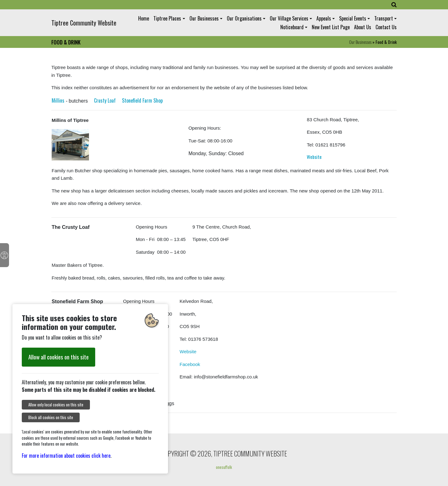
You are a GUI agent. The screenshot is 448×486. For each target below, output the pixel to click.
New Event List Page (331, 27)
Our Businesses (204, 18)
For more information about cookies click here (66, 456)
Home (144, 18)
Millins (58, 100)
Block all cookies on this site (51, 417)
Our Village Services (289, 18)
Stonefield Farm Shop (142, 100)
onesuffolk (224, 467)
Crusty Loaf (105, 100)
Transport (384, 18)
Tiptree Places (167, 18)
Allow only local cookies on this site (56, 405)
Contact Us (386, 27)
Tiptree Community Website (84, 23)
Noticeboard (292, 27)
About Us (363, 27)
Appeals (324, 18)
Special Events (353, 18)
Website (314, 157)
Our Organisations (244, 18)
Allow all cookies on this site (58, 357)
